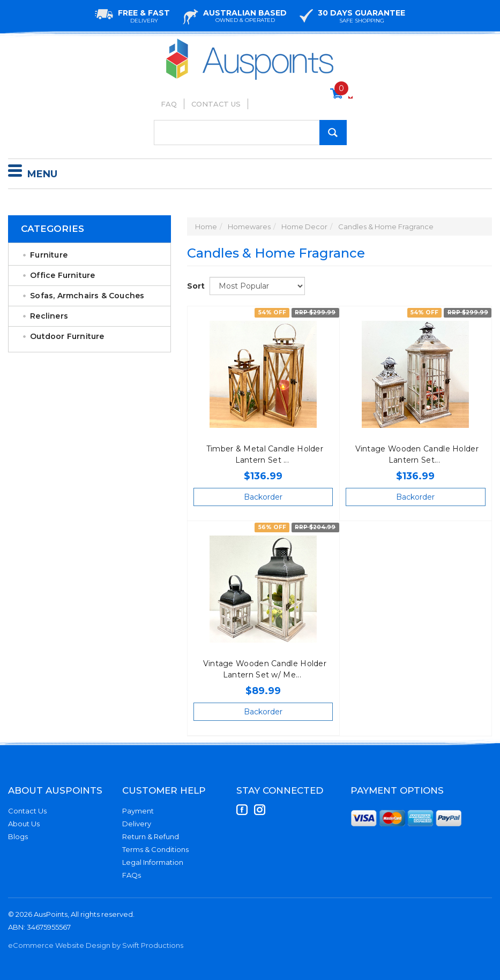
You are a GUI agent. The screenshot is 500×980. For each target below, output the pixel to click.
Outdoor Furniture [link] (67, 336)
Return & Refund (151, 836)
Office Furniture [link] (62, 275)
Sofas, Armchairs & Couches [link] (87, 296)
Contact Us (216, 104)
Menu (33, 172)
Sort (194, 286)
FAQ (169, 104)
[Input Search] (250, 133)
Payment (138, 811)
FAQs (132, 875)
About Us (24, 824)
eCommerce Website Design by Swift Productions (96, 945)
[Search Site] (333, 133)
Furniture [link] (49, 255)
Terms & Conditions (155, 849)
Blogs (18, 836)
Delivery (137, 824)
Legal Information (153, 862)
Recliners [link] (49, 316)
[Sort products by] (257, 286)
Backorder (263, 497)
